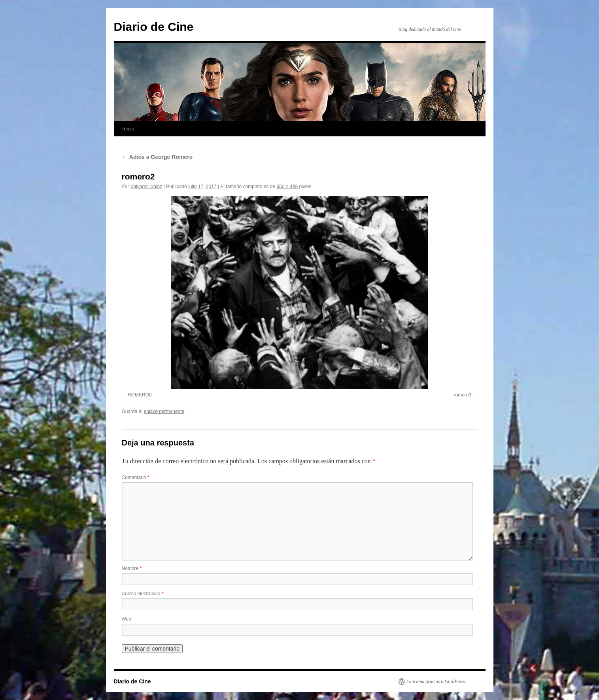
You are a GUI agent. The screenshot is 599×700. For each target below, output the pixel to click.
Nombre (132, 568)
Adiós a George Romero (157, 157)
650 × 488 (287, 187)
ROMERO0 (140, 395)
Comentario (136, 477)
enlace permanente (164, 411)
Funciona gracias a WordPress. (436, 681)
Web (127, 619)
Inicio (128, 129)
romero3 (462, 395)
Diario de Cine (154, 27)
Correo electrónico (143, 594)
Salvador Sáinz (146, 187)
